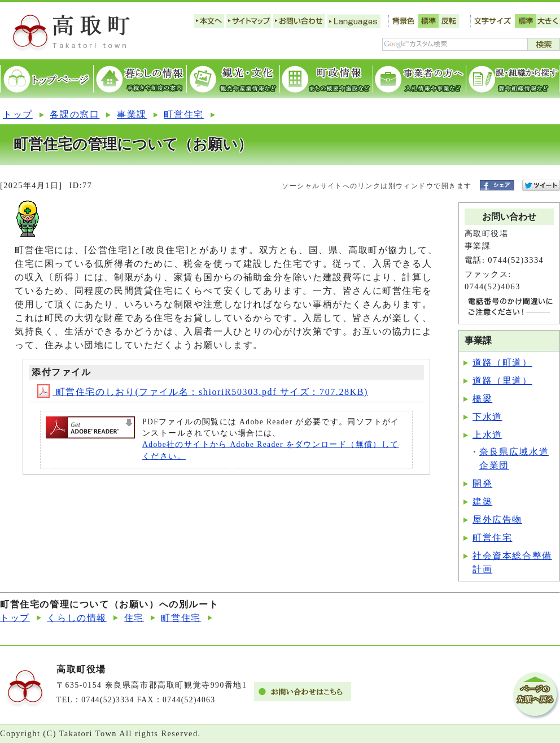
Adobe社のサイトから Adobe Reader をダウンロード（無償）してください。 (270, 450)
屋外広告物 (497, 520)
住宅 (134, 618)
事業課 (132, 114)
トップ (18, 114)
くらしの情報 (77, 618)
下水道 (487, 417)
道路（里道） (502, 381)
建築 (482, 501)
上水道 (487, 435)
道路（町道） (502, 362)
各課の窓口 (75, 114)
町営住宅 (183, 114)
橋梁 (482, 399)
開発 (482, 483)
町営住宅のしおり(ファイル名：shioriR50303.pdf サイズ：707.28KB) (203, 392)
